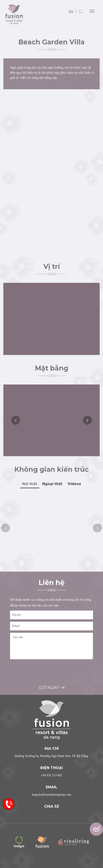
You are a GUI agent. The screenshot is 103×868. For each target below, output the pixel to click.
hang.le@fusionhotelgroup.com (51, 795)
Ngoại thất (52, 484)
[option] (51, 420)
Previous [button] (16, 420)
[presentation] (44, 672)
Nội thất (30, 484)
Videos (74, 484)
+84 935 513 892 (51, 775)
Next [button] (87, 420)
